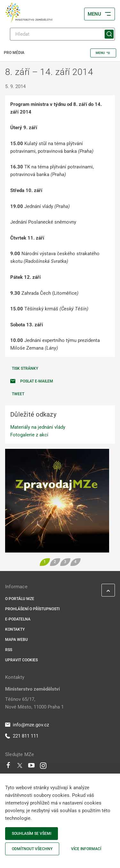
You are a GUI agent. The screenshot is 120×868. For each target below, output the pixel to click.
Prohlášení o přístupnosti (32, 609)
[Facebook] (8, 767)
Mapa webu (16, 640)
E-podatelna (18, 619)
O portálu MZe (20, 599)
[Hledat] (62, 34)
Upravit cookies (21, 660)
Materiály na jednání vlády (38, 427)
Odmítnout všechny (32, 849)
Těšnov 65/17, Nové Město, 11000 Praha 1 (34, 703)
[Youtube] (32, 767)
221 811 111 (22, 736)
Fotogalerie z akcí (29, 435)
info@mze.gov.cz (27, 725)
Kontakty (15, 629)
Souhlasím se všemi (32, 834)
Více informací (86, 849)
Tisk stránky (25, 368)
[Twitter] (20, 767)
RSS (9, 650)
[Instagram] (43, 767)
